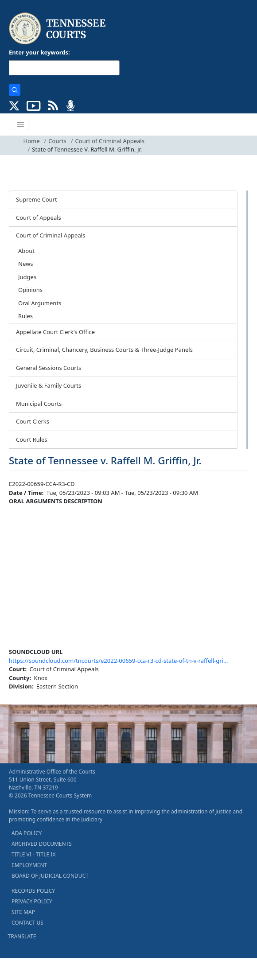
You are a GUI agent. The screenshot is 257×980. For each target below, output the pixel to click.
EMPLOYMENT (29, 865)
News (25, 264)
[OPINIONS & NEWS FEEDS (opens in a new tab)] (53, 105)
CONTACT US (27, 923)
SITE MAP (23, 912)
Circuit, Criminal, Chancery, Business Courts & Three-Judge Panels (104, 350)
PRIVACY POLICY (32, 901)
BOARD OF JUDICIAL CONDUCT (50, 876)
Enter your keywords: (39, 52)
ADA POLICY (27, 833)
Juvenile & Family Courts (49, 385)
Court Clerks (33, 421)
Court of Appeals (39, 218)
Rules (25, 316)
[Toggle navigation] (21, 124)
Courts (57, 141)
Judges (27, 277)
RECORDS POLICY (33, 891)
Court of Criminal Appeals (110, 141)
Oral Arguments (40, 303)
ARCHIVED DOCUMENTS (42, 844)
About (26, 251)
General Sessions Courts (49, 368)
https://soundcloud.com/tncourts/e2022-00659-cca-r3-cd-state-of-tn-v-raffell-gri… (118, 661)
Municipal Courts (39, 404)
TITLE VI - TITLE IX (33, 854)
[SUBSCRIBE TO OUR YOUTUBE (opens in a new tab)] (34, 105)
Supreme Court (37, 199)
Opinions (30, 290)
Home (32, 141)
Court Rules (32, 439)
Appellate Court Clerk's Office (55, 332)
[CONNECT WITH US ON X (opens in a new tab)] (14, 105)
